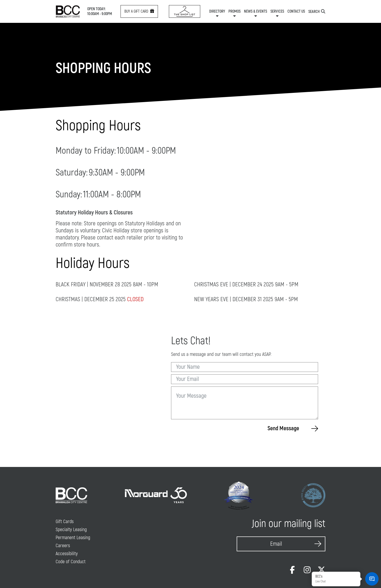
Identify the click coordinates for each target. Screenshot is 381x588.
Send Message (293, 429)
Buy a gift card (139, 11)
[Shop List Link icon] (185, 11)
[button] (372, 579)
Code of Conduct (71, 562)
